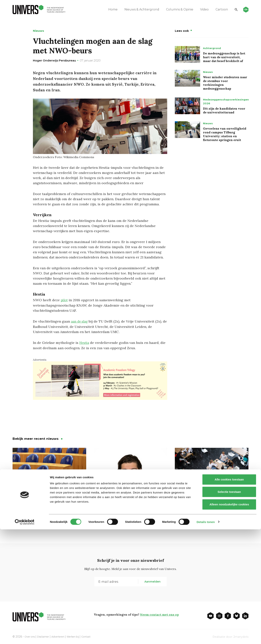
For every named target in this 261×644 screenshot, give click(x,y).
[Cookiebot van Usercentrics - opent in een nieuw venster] (25, 637)
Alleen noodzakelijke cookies (229, 619)
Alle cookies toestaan (229, 594)
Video (199, 9)
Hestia (85, 342)
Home (108, 9)
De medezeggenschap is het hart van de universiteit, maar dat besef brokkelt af (224, 57)
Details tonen (206, 636)
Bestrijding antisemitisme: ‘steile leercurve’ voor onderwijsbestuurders (42, 513)
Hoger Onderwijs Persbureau (54, 60)
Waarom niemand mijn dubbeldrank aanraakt (119, 510)
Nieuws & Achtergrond (136, 9)
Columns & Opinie (174, 9)
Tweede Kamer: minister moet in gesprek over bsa (212, 510)
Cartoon (216, 9)
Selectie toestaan (229, 607)
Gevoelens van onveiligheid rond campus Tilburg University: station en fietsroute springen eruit (225, 134)
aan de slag (80, 321)
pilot (65, 300)
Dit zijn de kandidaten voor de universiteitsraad (224, 110)
